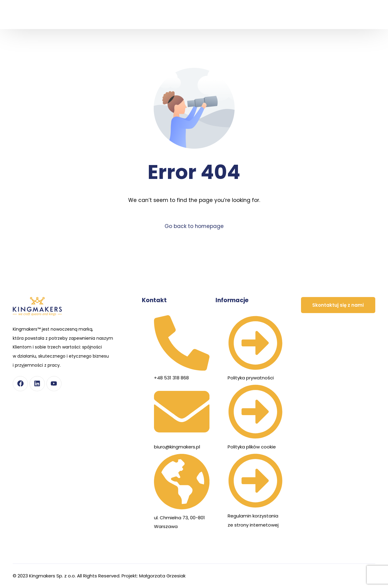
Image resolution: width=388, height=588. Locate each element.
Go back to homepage (194, 226)
